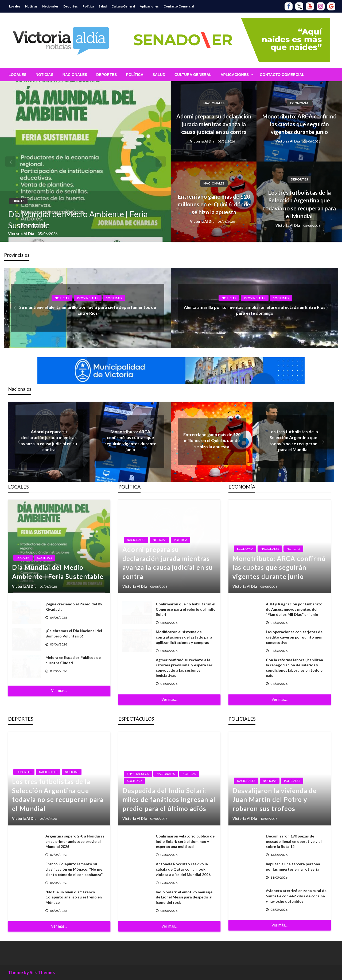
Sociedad (114, 298)
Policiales (292, 781)
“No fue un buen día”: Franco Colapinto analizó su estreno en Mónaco (74, 897)
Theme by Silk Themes (31, 972)
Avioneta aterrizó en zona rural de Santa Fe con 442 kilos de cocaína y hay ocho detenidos (296, 896)
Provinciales (88, 298)
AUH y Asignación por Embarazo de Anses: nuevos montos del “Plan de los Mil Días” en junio (294, 609)
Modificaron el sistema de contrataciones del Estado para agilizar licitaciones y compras (184, 637)
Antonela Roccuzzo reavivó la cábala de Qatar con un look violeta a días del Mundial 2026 (183, 869)
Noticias (31, 6)
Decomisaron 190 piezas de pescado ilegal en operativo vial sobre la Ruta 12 (294, 841)
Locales (15, 6)
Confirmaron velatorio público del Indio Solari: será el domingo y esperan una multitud (186, 841)
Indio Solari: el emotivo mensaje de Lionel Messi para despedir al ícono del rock (184, 897)
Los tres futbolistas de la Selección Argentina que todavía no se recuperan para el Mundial (299, 204)
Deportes (71, 6)
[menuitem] (18, 75)
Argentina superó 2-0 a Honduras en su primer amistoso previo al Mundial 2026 (75, 841)
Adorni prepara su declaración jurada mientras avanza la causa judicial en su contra (214, 124)
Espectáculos (138, 774)
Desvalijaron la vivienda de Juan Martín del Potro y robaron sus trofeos (275, 800)
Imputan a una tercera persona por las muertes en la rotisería (293, 866)
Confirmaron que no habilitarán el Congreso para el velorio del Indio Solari (186, 609)
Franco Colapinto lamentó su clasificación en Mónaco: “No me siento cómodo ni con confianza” (74, 869)
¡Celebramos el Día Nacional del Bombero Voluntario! (74, 633)
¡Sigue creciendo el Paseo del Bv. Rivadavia (74, 607)
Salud (103, 6)
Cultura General (123, 6)
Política (88, 6)
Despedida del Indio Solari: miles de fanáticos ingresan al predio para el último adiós (169, 800)
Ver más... (59, 691)
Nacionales (50, 6)
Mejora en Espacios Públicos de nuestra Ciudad (73, 660)
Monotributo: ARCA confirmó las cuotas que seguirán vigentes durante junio (299, 124)
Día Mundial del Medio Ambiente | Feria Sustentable (78, 220)
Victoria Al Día (22, 234)
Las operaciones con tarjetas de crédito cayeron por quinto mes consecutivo (294, 637)
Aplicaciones (149, 6)
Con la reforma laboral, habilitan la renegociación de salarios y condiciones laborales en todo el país (295, 668)
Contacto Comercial (179, 6)
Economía (299, 103)
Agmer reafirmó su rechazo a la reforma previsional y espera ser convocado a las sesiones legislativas (184, 668)
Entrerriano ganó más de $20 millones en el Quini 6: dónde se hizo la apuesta (214, 204)
